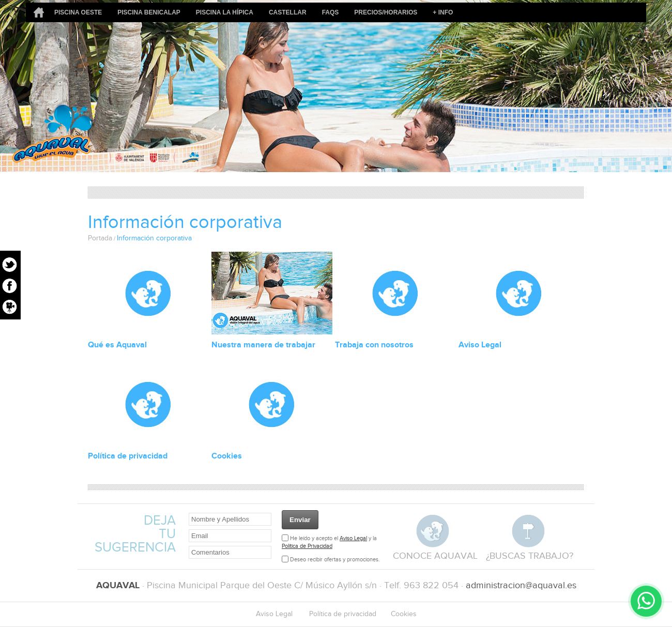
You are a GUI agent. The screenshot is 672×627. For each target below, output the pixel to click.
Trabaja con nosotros (374, 345)
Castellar (288, 12)
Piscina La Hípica (225, 12)
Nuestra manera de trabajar (263, 345)
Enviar (300, 520)
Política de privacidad (128, 456)
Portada (100, 238)
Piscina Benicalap (149, 12)
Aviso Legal (480, 345)
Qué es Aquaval (117, 345)
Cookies (227, 456)
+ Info (443, 12)
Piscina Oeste (78, 12)
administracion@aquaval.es (521, 585)
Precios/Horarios (386, 12)
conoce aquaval (435, 556)
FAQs (331, 12)
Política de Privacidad (307, 546)
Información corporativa (154, 238)
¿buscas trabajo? (530, 556)
